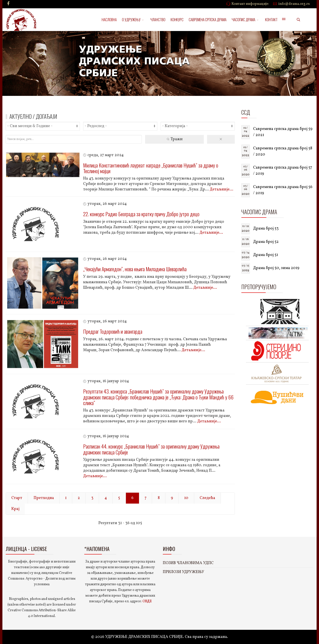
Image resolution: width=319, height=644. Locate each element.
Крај (15, 509)
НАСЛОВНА (109, 20)
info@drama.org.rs (294, 4)
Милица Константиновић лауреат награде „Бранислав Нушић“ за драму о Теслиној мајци (151, 168)
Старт (17, 498)
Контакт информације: (250, 4)
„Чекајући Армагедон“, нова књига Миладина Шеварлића (135, 269)
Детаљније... (221, 189)
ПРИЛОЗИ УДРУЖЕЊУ (184, 572)
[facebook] (8, 4)
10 (186, 498)
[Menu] (284, 20)
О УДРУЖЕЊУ (131, 20)
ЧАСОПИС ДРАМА (244, 20)
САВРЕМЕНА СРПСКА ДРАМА (208, 20)
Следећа (207, 498)
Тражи (174, 139)
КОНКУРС (177, 20)
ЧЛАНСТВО (158, 20)
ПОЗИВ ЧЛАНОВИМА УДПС (188, 563)
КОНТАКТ (271, 20)
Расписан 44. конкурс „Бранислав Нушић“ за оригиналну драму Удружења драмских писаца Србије (151, 449)
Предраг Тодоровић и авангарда (113, 331)
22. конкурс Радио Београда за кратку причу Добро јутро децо (141, 214)
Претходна (44, 498)
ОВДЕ (147, 601)
